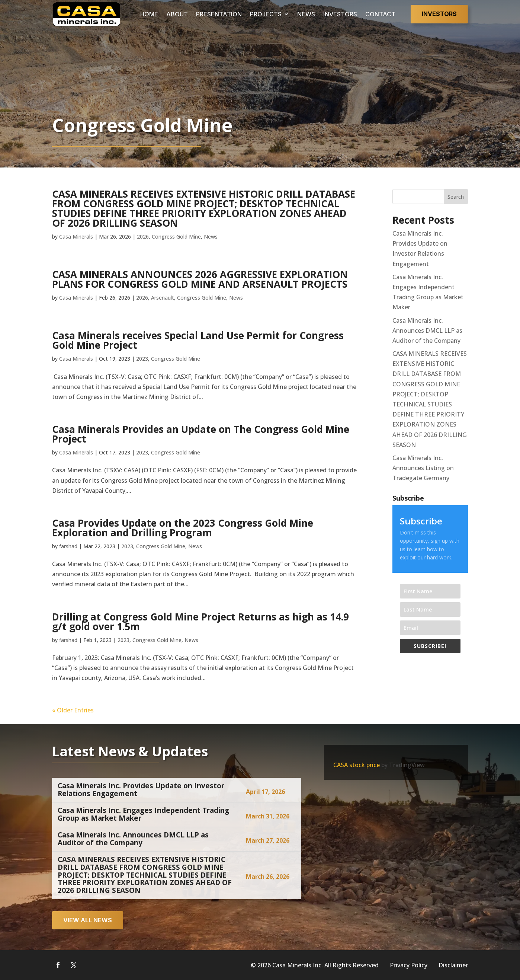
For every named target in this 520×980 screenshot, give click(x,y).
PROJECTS (266, 14)
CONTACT (380, 14)
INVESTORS (340, 14)
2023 (142, 359)
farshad (68, 546)
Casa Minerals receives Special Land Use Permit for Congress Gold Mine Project (198, 340)
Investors (439, 14)
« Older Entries (73, 710)
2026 (143, 237)
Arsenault (163, 298)
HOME (149, 14)
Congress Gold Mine (176, 237)
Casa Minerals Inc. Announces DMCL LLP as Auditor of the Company (427, 331)
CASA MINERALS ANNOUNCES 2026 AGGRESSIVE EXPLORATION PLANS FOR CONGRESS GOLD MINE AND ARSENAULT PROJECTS (200, 279)
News (211, 237)
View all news (88, 920)
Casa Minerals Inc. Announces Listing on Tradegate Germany (423, 468)
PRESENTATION (219, 14)
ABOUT (177, 14)
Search (456, 197)
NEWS (306, 14)
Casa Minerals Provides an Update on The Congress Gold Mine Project (201, 434)
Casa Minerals (76, 237)
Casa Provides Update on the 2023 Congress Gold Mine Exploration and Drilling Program (183, 528)
